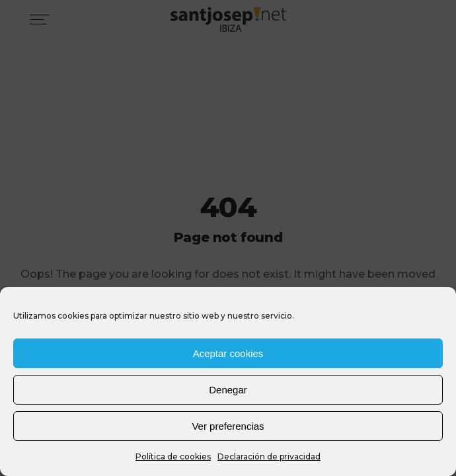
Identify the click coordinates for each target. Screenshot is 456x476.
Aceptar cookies (228, 353)
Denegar (228, 390)
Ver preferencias (228, 426)
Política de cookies (173, 456)
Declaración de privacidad (269, 456)
